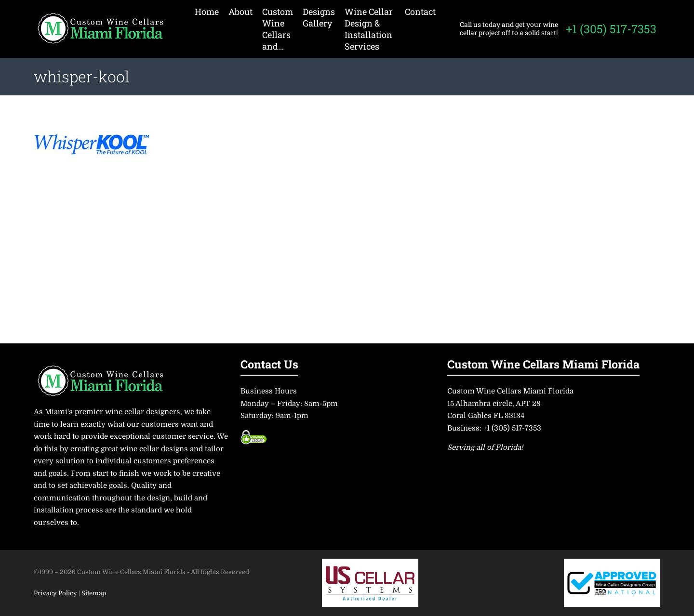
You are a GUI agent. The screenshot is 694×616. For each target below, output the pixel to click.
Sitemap (94, 593)
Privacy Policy (56, 593)
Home (207, 12)
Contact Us (269, 364)
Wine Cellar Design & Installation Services (369, 29)
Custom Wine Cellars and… (278, 29)
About (240, 12)
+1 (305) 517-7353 (611, 29)
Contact (420, 12)
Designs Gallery (319, 17)
